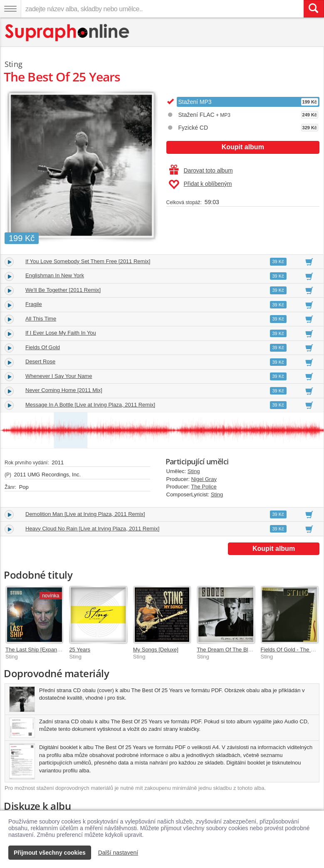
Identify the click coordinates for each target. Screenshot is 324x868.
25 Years (80, 650)
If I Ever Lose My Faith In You (61, 333)
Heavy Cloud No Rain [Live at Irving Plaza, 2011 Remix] (92, 529)
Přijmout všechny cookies (50, 853)
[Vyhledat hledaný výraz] (314, 9)
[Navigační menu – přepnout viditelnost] (10, 9)
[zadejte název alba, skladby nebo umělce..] (162, 9)
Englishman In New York (55, 275)
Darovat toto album (201, 170)
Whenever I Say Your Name (59, 376)
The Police (204, 487)
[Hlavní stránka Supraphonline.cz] (68, 33)
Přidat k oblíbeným (200, 185)
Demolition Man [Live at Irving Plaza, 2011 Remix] (85, 514)
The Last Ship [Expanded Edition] (46, 650)
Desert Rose (40, 361)
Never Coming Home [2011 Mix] (64, 390)
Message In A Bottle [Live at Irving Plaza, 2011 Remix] (90, 405)
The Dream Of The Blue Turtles (234, 650)
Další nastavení (118, 853)
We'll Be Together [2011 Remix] (63, 290)
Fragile (34, 304)
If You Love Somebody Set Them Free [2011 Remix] (88, 261)
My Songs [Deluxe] (156, 650)
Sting (194, 471)
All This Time (41, 319)
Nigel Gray (204, 479)
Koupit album (243, 147)
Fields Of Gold (43, 347)
